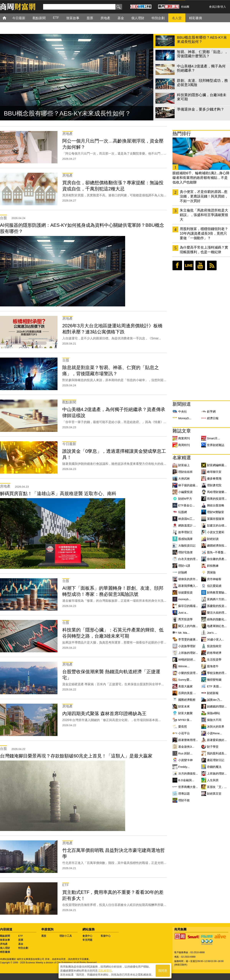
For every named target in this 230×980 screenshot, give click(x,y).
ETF (21, 936)
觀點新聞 (5, 936)
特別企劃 (23, 948)
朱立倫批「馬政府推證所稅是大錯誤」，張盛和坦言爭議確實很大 (204, 215)
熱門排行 (182, 134)
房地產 (4, 944)
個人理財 (5, 948)
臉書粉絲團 (177, 265)
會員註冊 (214, 7)
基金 (21, 944)
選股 (44, 936)
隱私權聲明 (105, 971)
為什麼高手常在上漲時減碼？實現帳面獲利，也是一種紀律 (204, 250)
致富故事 (5, 940)
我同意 (163, 971)
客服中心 (106, 936)
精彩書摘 (5, 952)
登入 (223, 7)
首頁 (8, 18)
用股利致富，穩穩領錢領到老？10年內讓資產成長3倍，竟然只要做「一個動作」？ (204, 233)
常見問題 (87, 940)
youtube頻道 (200, 265)
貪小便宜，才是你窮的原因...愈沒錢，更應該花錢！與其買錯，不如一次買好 (204, 196)
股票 (21, 940)
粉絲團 (185, 7)
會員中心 (87, 936)
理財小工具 (66, 936)
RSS (212, 265)
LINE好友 (189, 265)
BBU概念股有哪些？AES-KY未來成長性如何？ (67, 113)
